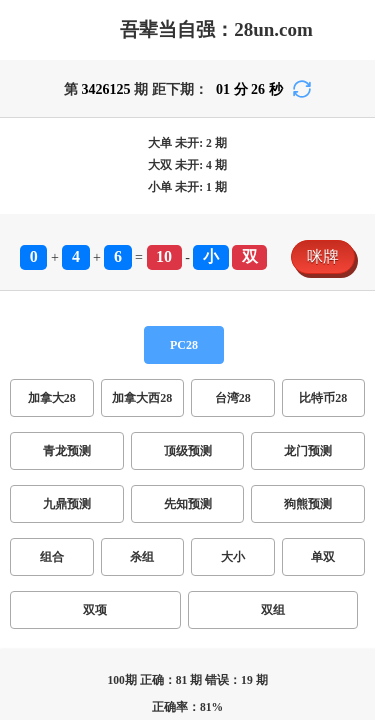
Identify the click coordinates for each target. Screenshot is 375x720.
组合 (24, 420)
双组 (204, 420)
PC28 (26, 338)
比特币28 (244, 357)
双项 (168, 420)
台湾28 (184, 357)
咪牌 (24, 318)
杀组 (60, 420)
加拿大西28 (116, 357)
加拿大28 (40, 357)
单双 (132, 420)
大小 (96, 420)
